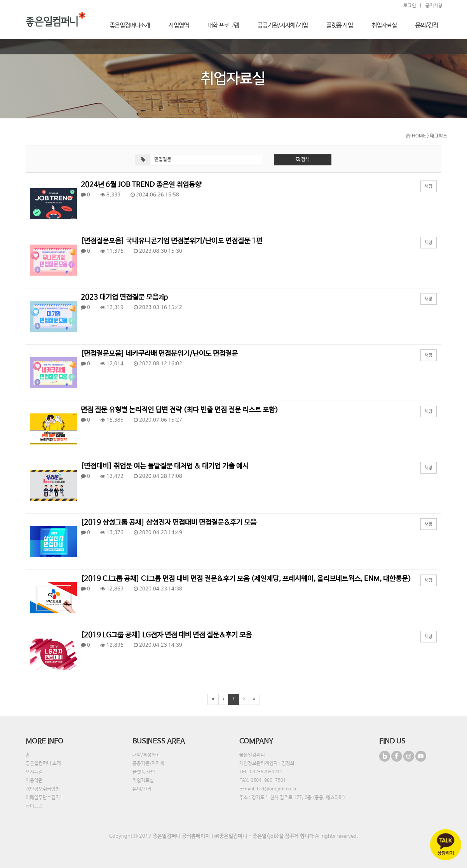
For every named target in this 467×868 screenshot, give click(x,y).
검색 (303, 160)
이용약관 (34, 781)
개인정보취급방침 (43, 789)
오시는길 (34, 772)
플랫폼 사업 (144, 772)
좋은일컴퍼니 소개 (43, 764)
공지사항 (434, 6)
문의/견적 (142, 789)
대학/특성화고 (146, 755)
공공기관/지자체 (148, 764)
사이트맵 (34, 806)
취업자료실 (143, 781)
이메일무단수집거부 (45, 798)
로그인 (410, 6)
